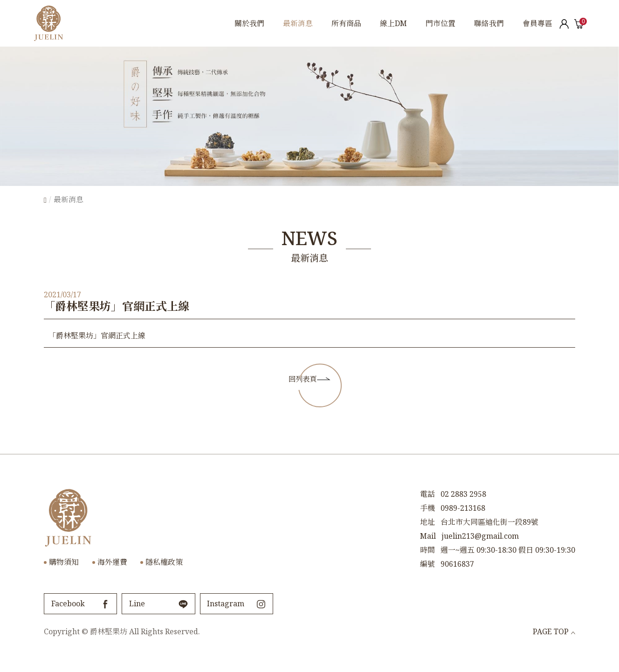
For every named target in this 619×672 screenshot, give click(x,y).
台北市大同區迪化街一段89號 (489, 534)
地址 (427, 534)
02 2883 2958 (463, 506)
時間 (427, 562)
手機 (427, 520)
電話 (427, 506)
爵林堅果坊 (49, 23)
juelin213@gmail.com (480, 548)
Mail (428, 548)
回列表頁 (300, 384)
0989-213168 (463, 520)
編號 (427, 576)
